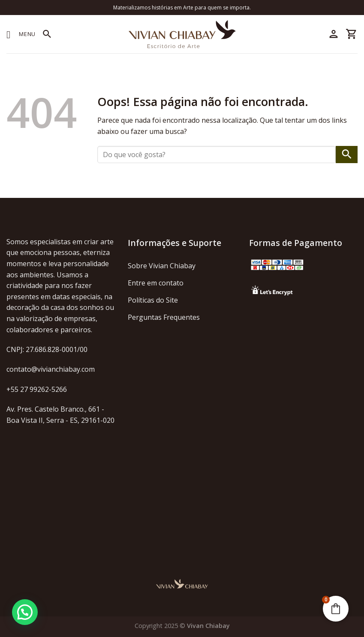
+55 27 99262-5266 (37, 389)
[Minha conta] (334, 34)
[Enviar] (347, 155)
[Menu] (21, 34)
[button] (25, 612)
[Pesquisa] (47, 34)
